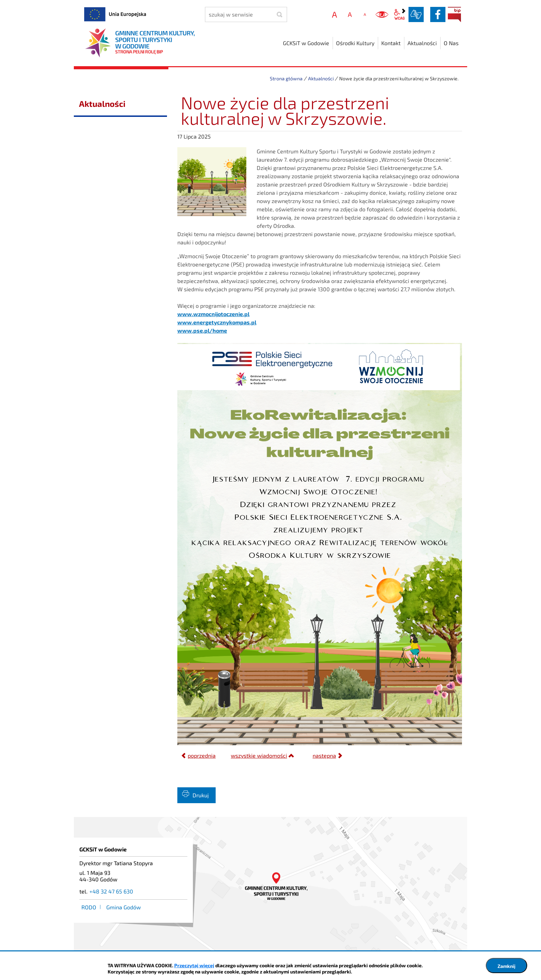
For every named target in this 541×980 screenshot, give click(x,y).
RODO (89, 907)
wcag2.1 (400, 14)
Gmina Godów (124, 907)
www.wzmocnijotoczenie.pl (213, 314)
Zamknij (506, 966)
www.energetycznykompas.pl (217, 322)
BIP (454, 14)
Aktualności (321, 78)
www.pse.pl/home (202, 330)
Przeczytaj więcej (194, 965)
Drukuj (201, 795)
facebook (438, 14)
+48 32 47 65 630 (111, 891)
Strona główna (286, 78)
